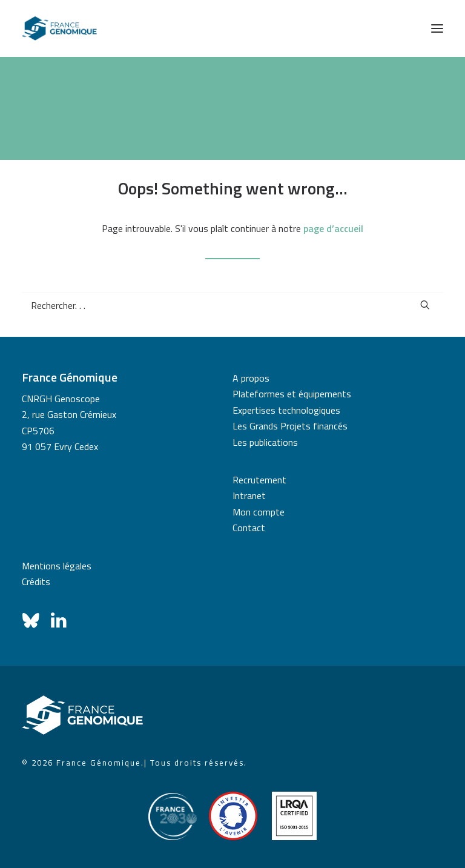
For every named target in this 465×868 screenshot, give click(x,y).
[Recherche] (232, 305)
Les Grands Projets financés (290, 426)
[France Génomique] (59, 28)
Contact (249, 528)
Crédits (36, 581)
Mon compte (259, 512)
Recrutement (259, 480)
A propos (251, 378)
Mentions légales (57, 566)
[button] (437, 28)
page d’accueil (333, 228)
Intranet (249, 495)
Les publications (265, 442)
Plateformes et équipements (292, 394)
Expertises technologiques (286, 410)
